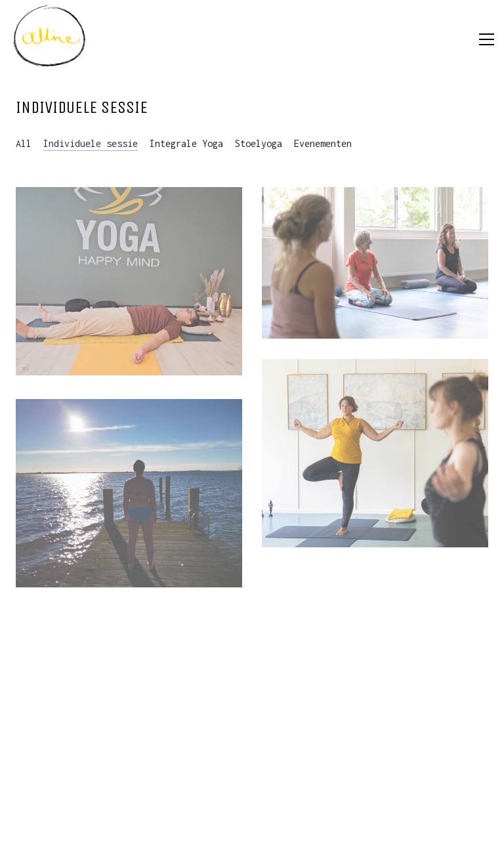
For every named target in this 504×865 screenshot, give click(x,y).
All (24, 143)
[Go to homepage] (49, 39)
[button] (487, 39)
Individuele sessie (91, 143)
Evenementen (323, 143)
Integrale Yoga (186, 143)
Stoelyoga (259, 143)
